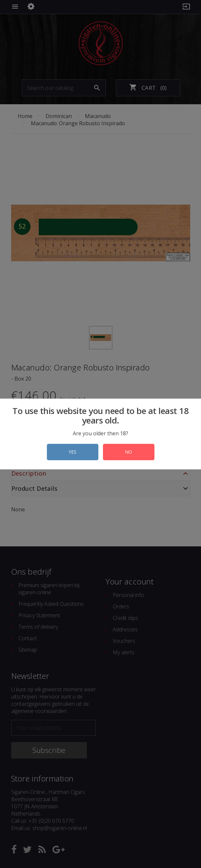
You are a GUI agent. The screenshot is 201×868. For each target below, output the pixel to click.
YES (72, 452)
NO (129, 452)
